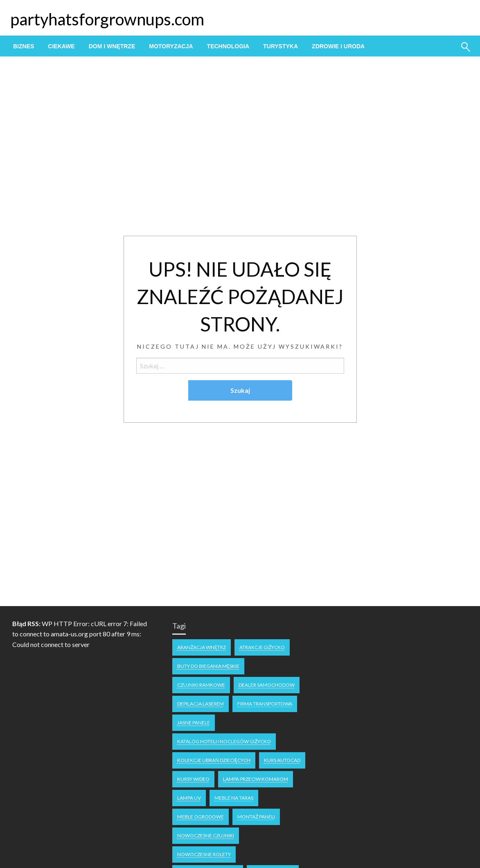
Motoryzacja (171, 46)
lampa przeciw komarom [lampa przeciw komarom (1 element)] (256, 779)
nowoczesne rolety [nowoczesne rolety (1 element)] (204, 854)
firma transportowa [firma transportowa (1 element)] (265, 704)
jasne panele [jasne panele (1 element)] (194, 723)
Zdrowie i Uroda (338, 46)
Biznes (24, 46)
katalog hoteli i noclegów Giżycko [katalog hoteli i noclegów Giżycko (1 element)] (224, 741)
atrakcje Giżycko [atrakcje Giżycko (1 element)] (262, 647)
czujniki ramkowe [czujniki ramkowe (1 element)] (201, 685)
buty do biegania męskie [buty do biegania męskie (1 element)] (208, 666)
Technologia (228, 46)
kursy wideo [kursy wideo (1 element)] (193, 779)
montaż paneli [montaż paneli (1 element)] (256, 817)
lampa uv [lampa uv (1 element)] (189, 798)
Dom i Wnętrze (112, 46)
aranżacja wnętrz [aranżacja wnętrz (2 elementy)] (202, 647)
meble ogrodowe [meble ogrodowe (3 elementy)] (201, 817)
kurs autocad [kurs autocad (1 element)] (282, 760)
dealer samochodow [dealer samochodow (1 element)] (267, 685)
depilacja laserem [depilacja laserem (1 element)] (201, 704)
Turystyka (281, 46)
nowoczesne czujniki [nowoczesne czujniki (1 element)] (206, 835)
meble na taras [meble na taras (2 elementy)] (234, 798)
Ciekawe (61, 46)
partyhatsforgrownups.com (107, 19)
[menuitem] (24, 46)
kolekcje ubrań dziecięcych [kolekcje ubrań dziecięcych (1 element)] (214, 760)
